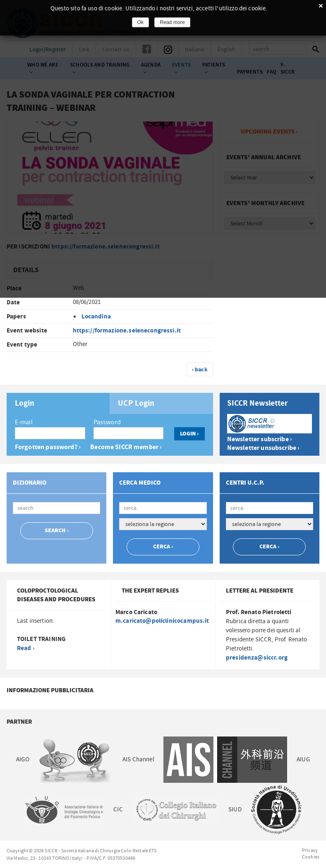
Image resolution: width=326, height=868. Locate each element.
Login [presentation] (25, 404)
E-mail (24, 422)
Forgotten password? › (48, 447)
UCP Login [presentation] (136, 404)
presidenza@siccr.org (257, 658)
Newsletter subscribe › (260, 439)
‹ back (200, 370)
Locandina (96, 317)
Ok (141, 22)
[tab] (58, 403)
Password (107, 422)
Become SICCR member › (126, 447)
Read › (26, 648)
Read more (172, 22)
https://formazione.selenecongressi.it (127, 331)
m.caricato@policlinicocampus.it (162, 621)
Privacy (310, 850)
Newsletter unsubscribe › (264, 448)
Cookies (311, 857)
